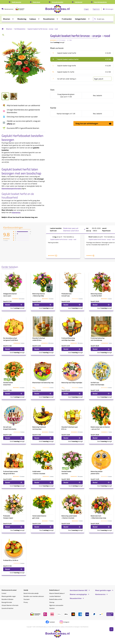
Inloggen (86, 9)
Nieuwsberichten (76, 598)
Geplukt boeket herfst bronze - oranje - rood (43, 29)
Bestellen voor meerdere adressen (34, 596)
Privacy (26, 602)
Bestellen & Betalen (7, 599)
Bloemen (9, 29)
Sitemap (52, 602)
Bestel (14, 305)
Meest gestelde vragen (103, 590)
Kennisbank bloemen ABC (79, 590)
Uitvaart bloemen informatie (10, 605)
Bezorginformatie (7, 602)
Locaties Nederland (55, 596)
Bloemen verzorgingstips (78, 594)
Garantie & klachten (7, 608)
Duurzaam (27, 599)
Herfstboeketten (20, 29)
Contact (4, 593)
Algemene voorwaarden (56, 605)
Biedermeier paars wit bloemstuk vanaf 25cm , (74, 229)
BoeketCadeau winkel (56, 599)
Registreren (96, 9)
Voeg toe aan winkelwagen (93, 123)
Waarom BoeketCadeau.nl (57, 593)
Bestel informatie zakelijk (31, 593)
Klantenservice (100, 594)
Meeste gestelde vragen (9, 596)
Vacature (52, 608)
